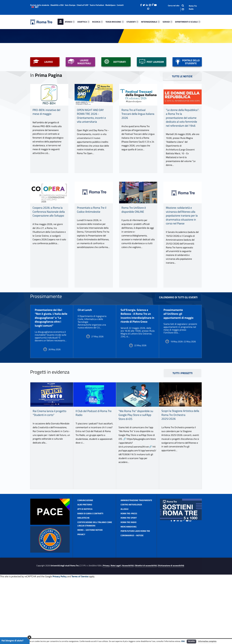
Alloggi (125, 569)
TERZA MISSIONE (115, 22)
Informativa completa (207, 641)
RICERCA (98, 22)
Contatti (120, 5)
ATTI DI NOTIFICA (85, 569)
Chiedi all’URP (83, 5)
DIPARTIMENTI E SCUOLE (188, 22)
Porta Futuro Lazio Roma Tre (135, 591)
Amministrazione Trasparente (136, 560)
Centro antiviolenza (131, 565)
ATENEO (70, 22)
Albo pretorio (85, 565)
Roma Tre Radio (193, 7)
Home (61, 22)
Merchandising (129, 587)
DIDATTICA (83, 22)
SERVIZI (168, 22)
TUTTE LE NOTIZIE (182, 137)
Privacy (81, 595)
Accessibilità (128, 626)
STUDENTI (132, 22)
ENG (183, 641)
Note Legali (116, 626)
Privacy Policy (60, 637)
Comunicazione (85, 560)
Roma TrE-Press (129, 574)
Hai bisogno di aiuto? (12, 640)
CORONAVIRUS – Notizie (132, 596)
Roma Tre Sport (129, 578)
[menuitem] (61, 22)
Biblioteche (83, 578)
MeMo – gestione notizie (90, 590)
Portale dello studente (40, 5)
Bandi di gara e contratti (90, 574)
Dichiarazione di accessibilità (171, 626)
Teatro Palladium (97, 5)
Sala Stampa (70, 5)
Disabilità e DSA (57, 5)
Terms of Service (80, 637)
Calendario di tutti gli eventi (178, 358)
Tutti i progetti (183, 433)
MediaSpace (110, 5)
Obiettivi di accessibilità (146, 626)
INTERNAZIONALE (150, 22)
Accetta (191, 641)
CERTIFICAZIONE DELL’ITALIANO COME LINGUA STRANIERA (95, 584)
